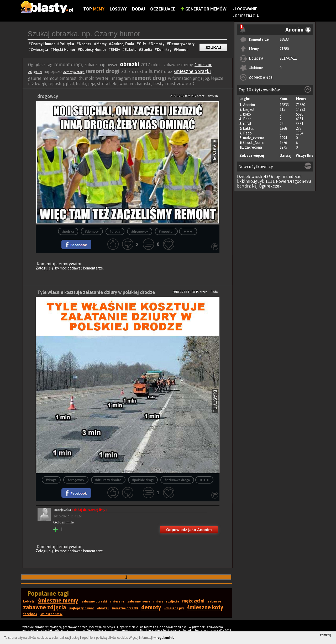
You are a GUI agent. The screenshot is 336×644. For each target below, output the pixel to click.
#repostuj (166, 232)
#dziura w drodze (108, 480)
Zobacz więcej (261, 77)
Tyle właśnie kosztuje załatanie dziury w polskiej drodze (96, 292)
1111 (270, 181)
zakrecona (253, 147)
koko (247, 114)
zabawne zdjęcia (45, 607)
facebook (30, 614)
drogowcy (48, 96)
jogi (278, 176)
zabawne (214, 601)
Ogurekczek (270, 186)
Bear (247, 119)
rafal (247, 124)
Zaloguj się (45, 268)
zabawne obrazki (94, 601)
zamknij (325, 635)
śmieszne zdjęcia (166, 601)
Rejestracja (247, 16)
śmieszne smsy (51, 614)
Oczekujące (163, 9)
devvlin (213, 96)
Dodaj (138, 9)
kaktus (248, 128)
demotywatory (74, 72)
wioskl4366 (262, 176)
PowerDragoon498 (293, 181)
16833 (284, 39)
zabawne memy (139, 601)
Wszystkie (305, 155)
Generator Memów (204, 9)
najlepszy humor (82, 608)
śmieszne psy (174, 608)
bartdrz (244, 186)
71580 (284, 49)
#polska (68, 232)
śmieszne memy (58, 600)
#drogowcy (140, 232)
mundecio (292, 176)
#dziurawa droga (177, 480)
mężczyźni (193, 601)
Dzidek (244, 176)
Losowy (118, 9)
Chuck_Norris (254, 143)
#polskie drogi (143, 480)
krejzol (249, 110)
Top (94, 9)
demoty (151, 607)
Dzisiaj (285, 155)
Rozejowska (80, 510)
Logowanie (246, 9)
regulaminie (166, 638)
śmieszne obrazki (192, 71)
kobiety (29, 601)
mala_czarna (254, 138)
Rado (247, 133)
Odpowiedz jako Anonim (189, 530)
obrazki (130, 64)
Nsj (255, 186)
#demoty (92, 232)
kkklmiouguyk (251, 181)
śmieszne (117, 601)
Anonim (249, 105)
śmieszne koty (205, 607)
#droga (115, 232)
